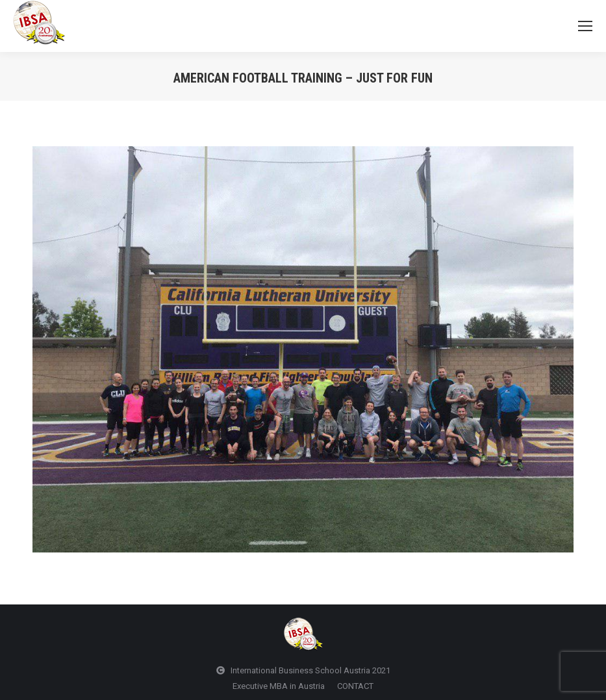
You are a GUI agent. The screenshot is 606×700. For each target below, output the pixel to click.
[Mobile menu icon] (585, 26)
